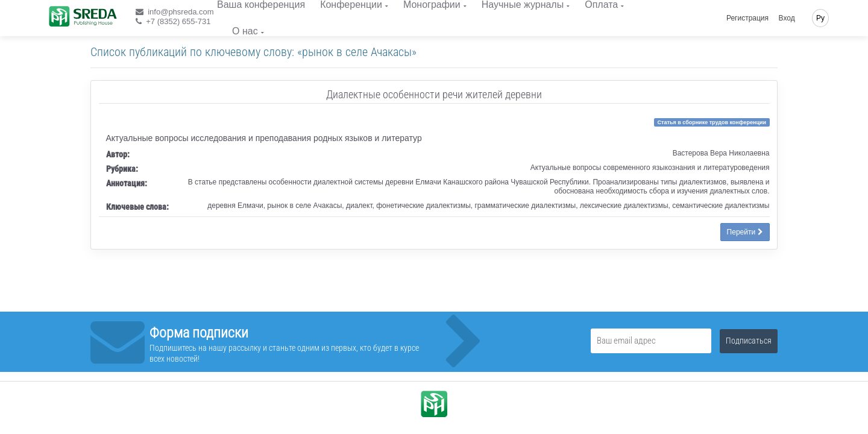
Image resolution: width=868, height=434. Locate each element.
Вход (787, 18)
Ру (820, 18)
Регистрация (747, 18)
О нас (245, 31)
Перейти (745, 232)
